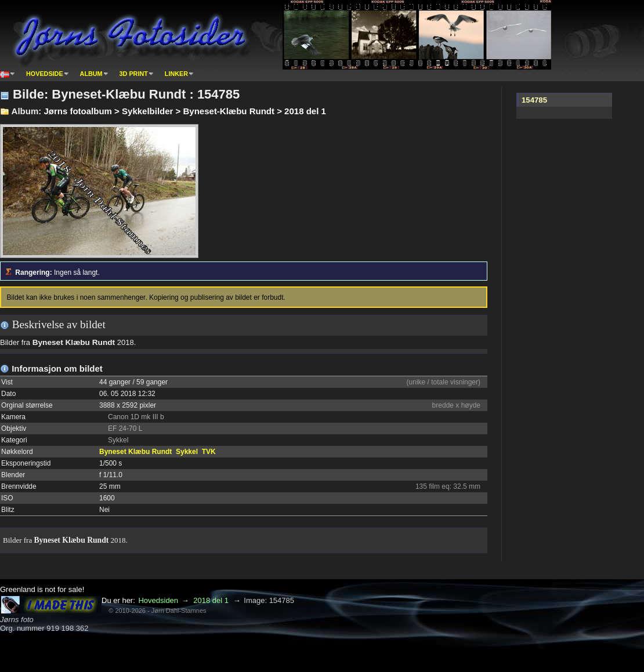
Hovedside (45, 74)
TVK (209, 452)
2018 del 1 (211, 600)
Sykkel (187, 452)
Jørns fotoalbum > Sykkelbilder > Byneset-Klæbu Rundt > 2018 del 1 (184, 111)
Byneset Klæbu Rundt (135, 452)
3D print (134, 74)
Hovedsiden (158, 600)
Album (91, 74)
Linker (176, 74)
